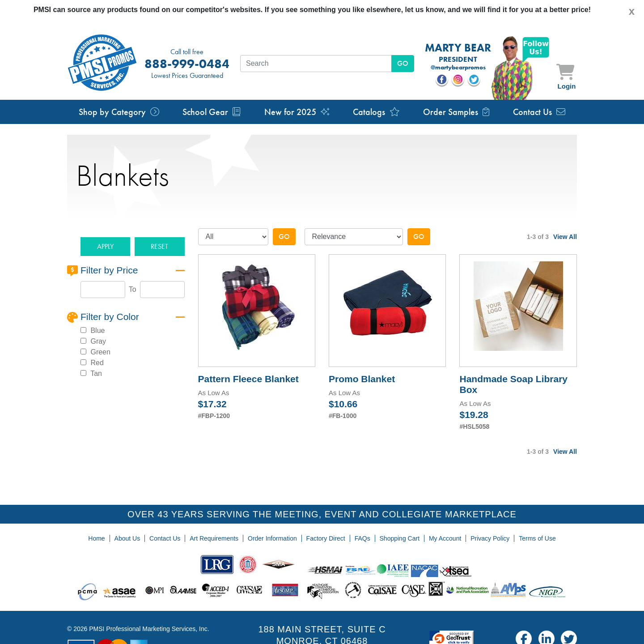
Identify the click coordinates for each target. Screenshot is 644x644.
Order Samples (456, 112)
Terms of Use (537, 538)
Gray (97, 341)
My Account (445, 538)
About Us (127, 538)
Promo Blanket (362, 379)
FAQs (362, 538)
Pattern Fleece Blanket (248, 379)
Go (284, 237)
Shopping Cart (400, 538)
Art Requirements (214, 538)
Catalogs (376, 112)
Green (100, 352)
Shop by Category (119, 112)
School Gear (212, 112)
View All (565, 237)
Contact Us (539, 112)
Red (96, 363)
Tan (95, 373)
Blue (97, 331)
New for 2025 (297, 112)
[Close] (632, 11)
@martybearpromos (458, 67)
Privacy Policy (490, 538)
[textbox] (316, 64)
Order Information (272, 538)
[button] (105, 247)
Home (96, 538)
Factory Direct (326, 538)
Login (567, 86)
